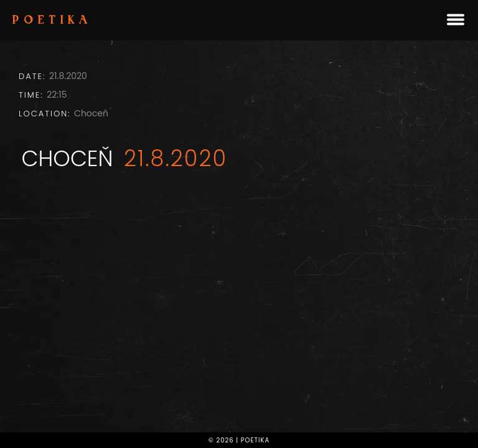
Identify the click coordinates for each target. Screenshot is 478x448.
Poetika (52, 21)
